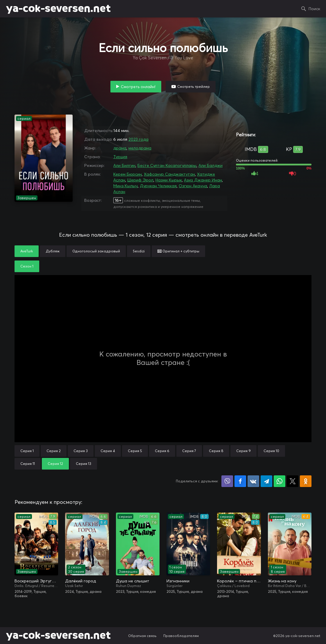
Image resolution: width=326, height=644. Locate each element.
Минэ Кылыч (126, 186)
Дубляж (53, 251)
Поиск (314, 9)
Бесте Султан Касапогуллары (167, 165)
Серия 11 (28, 464)
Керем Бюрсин (128, 174)
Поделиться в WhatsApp (280, 481)
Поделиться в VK (253, 481)
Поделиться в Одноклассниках (306, 481)
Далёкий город (80, 581)
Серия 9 (243, 451)
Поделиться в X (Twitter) (293, 481)
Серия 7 (189, 451)
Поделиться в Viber (227, 481)
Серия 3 (81, 451)
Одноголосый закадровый (96, 251)
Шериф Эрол (140, 180)
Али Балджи (211, 165)
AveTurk (27, 251)
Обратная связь (142, 636)
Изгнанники (178, 581)
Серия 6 (162, 451)
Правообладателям (181, 636)
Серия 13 (84, 464)
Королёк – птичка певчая (239, 581)
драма (120, 148)
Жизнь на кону (282, 581)
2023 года (138, 139)
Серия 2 (54, 451)
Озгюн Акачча (193, 186)
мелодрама (140, 148)
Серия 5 (135, 451)
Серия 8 (216, 451)
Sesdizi (139, 251)
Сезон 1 (27, 266)
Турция (120, 157)
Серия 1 (27, 451)
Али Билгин (124, 165)
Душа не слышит (133, 581)
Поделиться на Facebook (240, 481)
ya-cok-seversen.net (58, 9)
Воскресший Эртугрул (36, 581)
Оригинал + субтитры (178, 251)
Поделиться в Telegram (266, 481)
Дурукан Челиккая (158, 186)
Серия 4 (108, 451)
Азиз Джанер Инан (203, 180)
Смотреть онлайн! (138, 87)
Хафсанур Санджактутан (169, 174)
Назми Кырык (169, 180)
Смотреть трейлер (194, 86)
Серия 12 (55, 464)
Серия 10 (271, 451)
